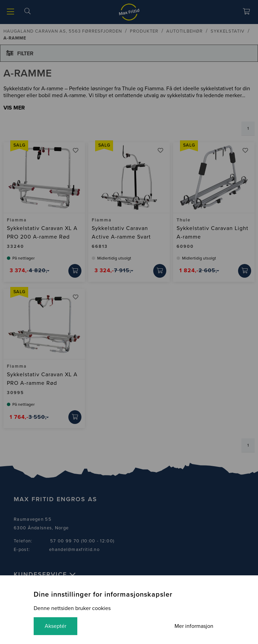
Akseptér (55, 626)
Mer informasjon (194, 626)
